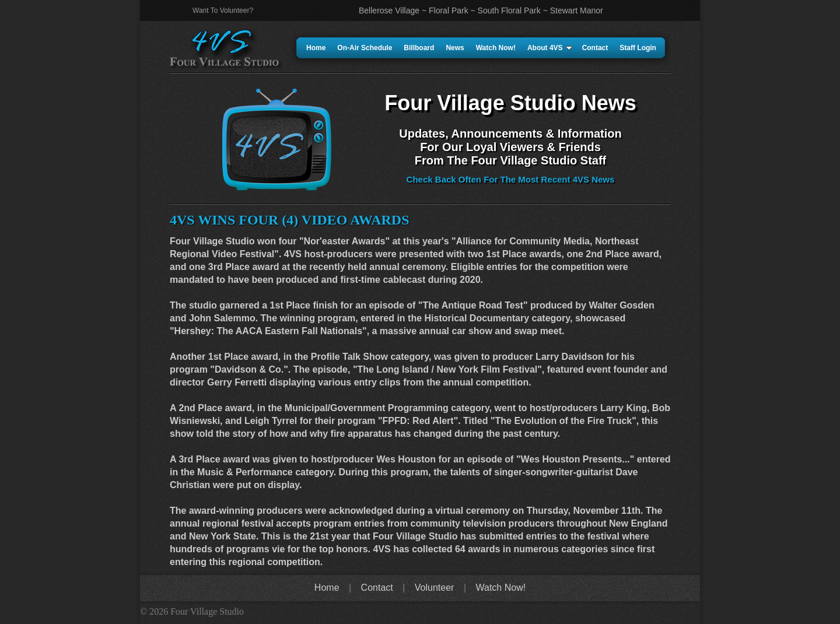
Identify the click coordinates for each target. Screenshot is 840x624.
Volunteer (435, 588)
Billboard (419, 48)
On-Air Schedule (365, 48)
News (455, 48)
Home (316, 48)
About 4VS (550, 48)
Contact (595, 48)
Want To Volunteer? (223, 10)
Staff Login (638, 48)
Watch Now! (496, 48)
